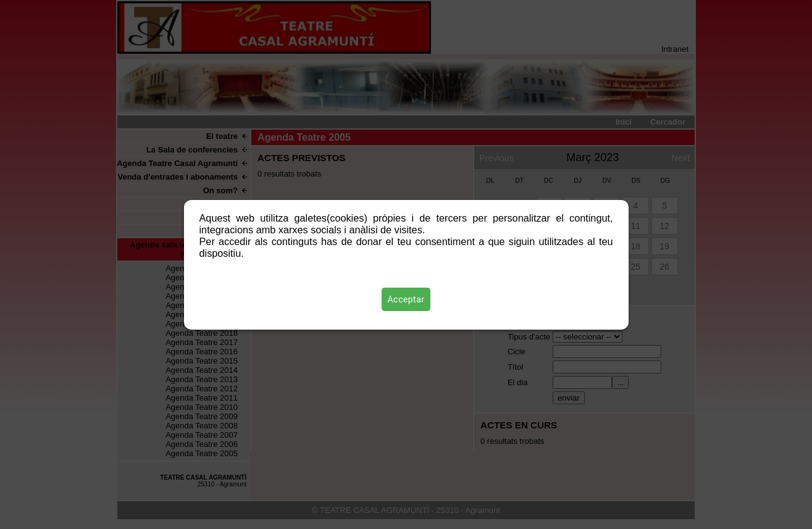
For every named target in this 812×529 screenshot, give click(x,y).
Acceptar (406, 299)
